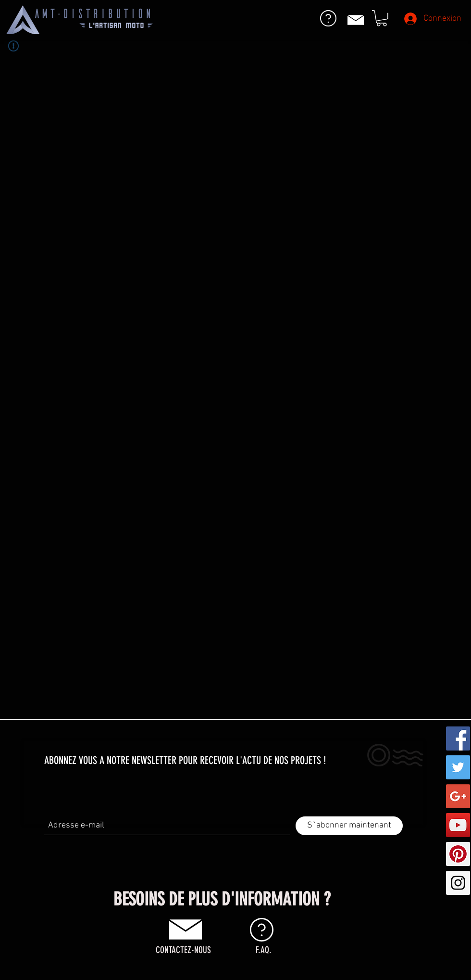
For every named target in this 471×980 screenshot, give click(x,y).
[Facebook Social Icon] (458, 738)
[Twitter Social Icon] (458, 767)
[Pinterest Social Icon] (458, 854)
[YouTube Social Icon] (458, 825)
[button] (382, 18)
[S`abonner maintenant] (349, 826)
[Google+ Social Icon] (458, 796)
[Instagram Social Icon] (458, 883)
